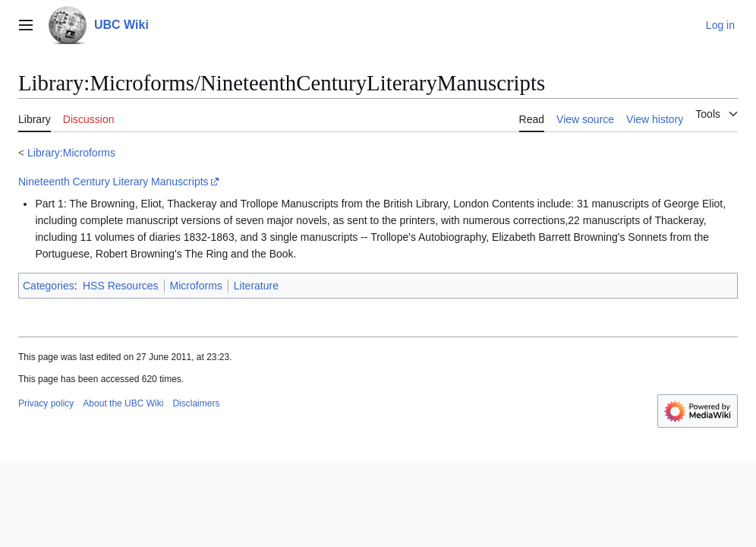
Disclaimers (196, 403)
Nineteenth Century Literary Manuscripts (113, 182)
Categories (49, 286)
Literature (256, 286)
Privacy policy (46, 403)
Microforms (196, 286)
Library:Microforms (71, 153)
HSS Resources (121, 286)
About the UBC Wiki (123, 403)
